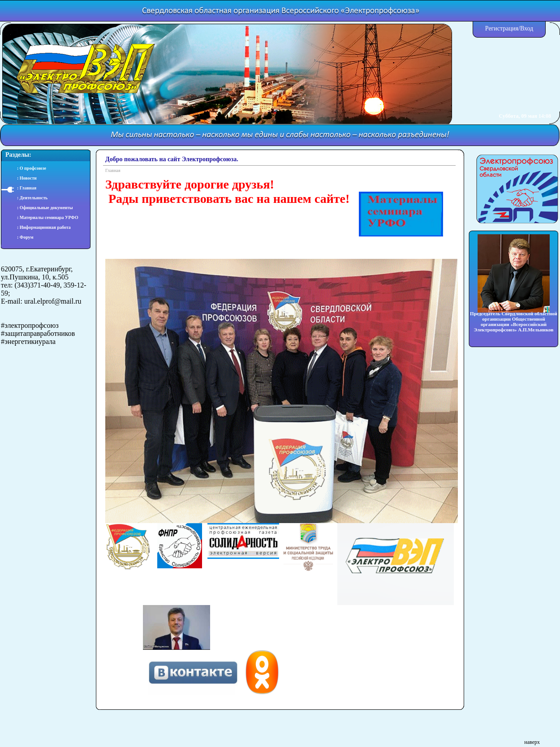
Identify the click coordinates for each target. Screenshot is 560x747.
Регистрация (502, 28)
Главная (113, 170)
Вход (527, 28)
